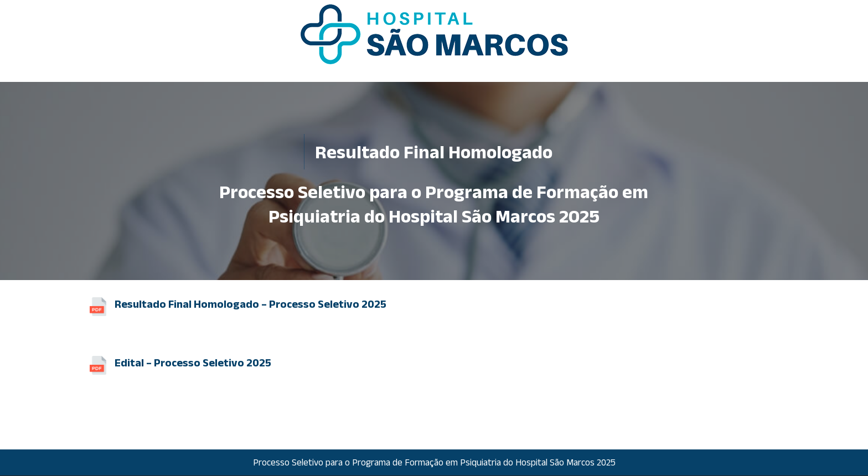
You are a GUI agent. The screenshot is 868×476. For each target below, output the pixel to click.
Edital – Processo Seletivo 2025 (193, 363)
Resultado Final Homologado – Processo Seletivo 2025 (250, 304)
